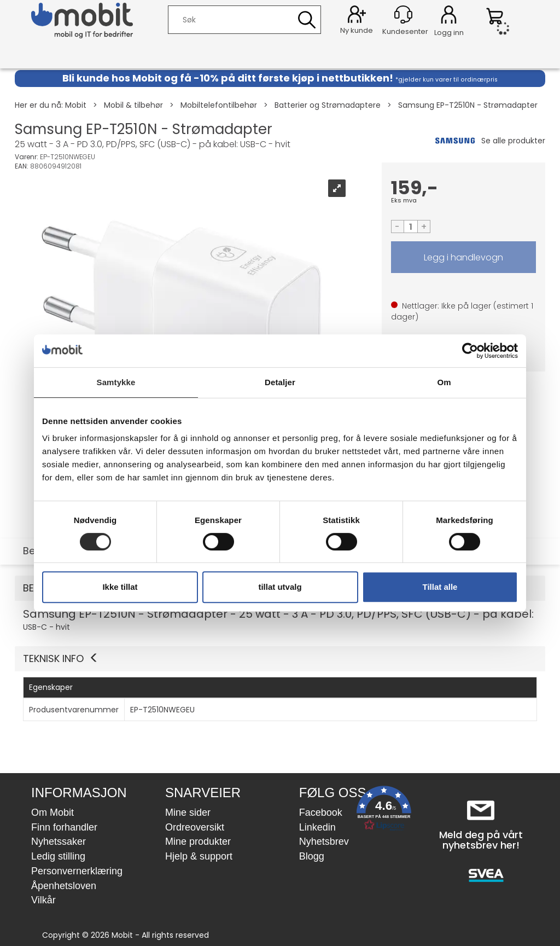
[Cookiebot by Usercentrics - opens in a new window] (470, 351)
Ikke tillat (120, 587)
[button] (280, 659)
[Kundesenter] (403, 14)
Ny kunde (357, 30)
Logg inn (449, 16)
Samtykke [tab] (116, 382)
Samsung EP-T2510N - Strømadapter (468, 105)
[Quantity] (411, 227)
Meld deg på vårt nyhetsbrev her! (481, 840)
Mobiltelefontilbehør (219, 105)
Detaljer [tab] (280, 382)
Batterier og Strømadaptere (328, 105)
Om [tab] (444, 382)
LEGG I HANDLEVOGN (464, 257)
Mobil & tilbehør (133, 105)
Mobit (76, 105)
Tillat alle (440, 587)
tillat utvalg (280, 587)
